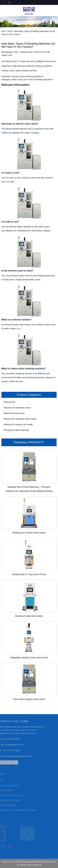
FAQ (10, 31)
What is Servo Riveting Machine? (28, 76)
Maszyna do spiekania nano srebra (20, 419)
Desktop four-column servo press (29, 533)
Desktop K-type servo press (29, 616)
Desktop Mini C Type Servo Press (29, 574)
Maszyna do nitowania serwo (17, 408)
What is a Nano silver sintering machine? (23, 369)
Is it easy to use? (11, 173)
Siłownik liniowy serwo (14, 413)
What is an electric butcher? (16, 320)
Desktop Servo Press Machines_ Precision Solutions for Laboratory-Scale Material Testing (29, 489)
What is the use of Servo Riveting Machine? (32, 79)
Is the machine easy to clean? (17, 271)
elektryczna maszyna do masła (18, 424)
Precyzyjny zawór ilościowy (16, 430)
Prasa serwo (9, 402)
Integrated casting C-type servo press (29, 658)
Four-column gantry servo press (29, 699)
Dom (4, 31)
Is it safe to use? (10, 222)
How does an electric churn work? (20, 124)
